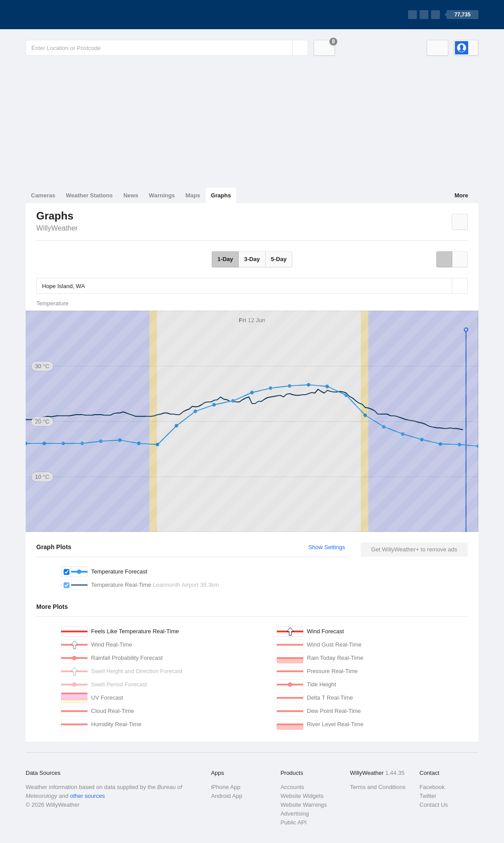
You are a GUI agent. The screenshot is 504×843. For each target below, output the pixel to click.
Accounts (292, 787)
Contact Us (434, 805)
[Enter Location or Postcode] (167, 48)
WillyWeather (57, 228)
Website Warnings (304, 805)
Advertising (294, 814)
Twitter (428, 796)
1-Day (225, 259)
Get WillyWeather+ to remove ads (414, 549)
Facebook (432, 787)
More (461, 195)
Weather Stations (89, 195)
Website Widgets (302, 796)
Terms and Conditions (378, 787)
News (131, 195)
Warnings (162, 195)
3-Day (252, 259)
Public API (293, 822)
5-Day (279, 259)
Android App (227, 796)
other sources (87, 796)
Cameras (43, 195)
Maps (193, 195)
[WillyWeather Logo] (67, 15)
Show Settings (326, 547)
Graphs (221, 195)
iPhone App (226, 787)
